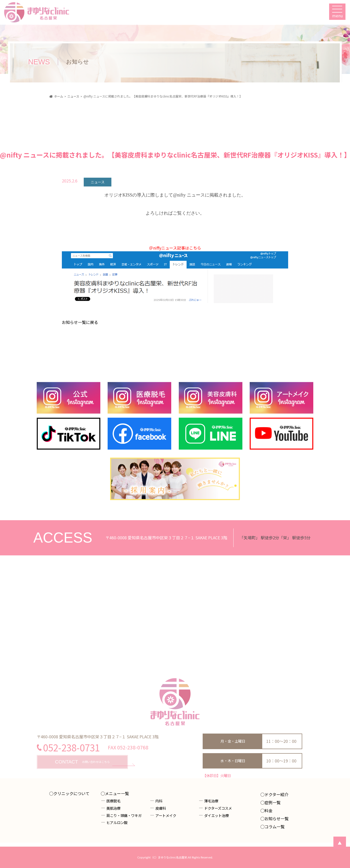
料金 (269, 810)
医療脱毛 (113, 801)
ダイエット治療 (216, 815)
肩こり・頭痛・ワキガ (124, 815)
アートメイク (166, 815)
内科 (159, 801)
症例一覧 (273, 802)
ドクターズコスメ (218, 808)
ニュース (98, 182)
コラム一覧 (275, 827)
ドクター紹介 (276, 794)
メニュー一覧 (117, 793)
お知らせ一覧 (277, 818)
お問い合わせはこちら (82, 762)
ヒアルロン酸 (117, 822)
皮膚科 (161, 808)
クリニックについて (71, 793)
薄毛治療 (211, 801)
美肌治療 (113, 808)
